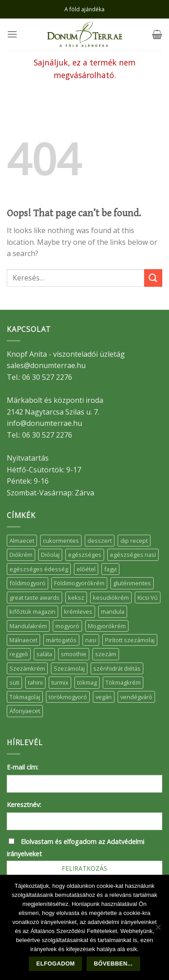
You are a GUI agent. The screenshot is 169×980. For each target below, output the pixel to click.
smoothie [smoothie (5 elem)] (74, 654)
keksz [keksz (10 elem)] (76, 597)
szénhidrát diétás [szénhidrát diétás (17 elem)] (117, 668)
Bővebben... (113, 964)
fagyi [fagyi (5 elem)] (110, 569)
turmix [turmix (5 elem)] (60, 682)
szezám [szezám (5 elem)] (106, 654)
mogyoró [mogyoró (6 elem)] (67, 626)
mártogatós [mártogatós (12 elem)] (61, 640)
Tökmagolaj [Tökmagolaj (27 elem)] (25, 697)
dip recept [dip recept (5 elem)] (134, 541)
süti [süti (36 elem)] (14, 682)
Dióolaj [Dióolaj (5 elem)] (50, 555)
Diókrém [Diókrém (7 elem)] (21, 555)
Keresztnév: (24, 805)
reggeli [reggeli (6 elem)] (19, 654)
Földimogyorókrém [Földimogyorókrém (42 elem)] (79, 583)
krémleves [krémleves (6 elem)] (78, 611)
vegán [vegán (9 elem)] (104, 697)
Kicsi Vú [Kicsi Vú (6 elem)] (148, 597)
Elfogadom (56, 964)
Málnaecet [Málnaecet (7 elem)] (23, 640)
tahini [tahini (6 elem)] (35, 682)
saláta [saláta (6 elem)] (44, 654)
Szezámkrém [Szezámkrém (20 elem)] (27, 668)
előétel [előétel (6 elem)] (86, 569)
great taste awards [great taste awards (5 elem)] (34, 597)
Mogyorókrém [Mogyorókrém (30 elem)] (107, 626)
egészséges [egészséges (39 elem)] (85, 555)
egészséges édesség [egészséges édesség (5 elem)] (39, 569)
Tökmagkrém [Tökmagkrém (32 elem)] (123, 682)
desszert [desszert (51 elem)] (100, 541)
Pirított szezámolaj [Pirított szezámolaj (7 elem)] (130, 640)
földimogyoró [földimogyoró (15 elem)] (27, 583)
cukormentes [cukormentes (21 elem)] (61, 541)
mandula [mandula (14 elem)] (113, 611)
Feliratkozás (84, 868)
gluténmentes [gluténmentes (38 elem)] (132, 583)
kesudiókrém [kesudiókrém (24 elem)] (111, 597)
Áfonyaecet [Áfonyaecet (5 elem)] (25, 711)
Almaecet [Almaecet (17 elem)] (22, 541)
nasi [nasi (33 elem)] (91, 640)
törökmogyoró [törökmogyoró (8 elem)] (68, 697)
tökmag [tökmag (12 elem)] (87, 682)
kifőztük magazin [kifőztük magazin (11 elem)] (32, 611)
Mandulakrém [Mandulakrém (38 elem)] (28, 626)
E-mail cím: (23, 767)
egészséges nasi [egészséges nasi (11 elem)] (133, 555)
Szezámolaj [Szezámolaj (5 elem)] (69, 668)
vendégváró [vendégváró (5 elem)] (136, 697)
